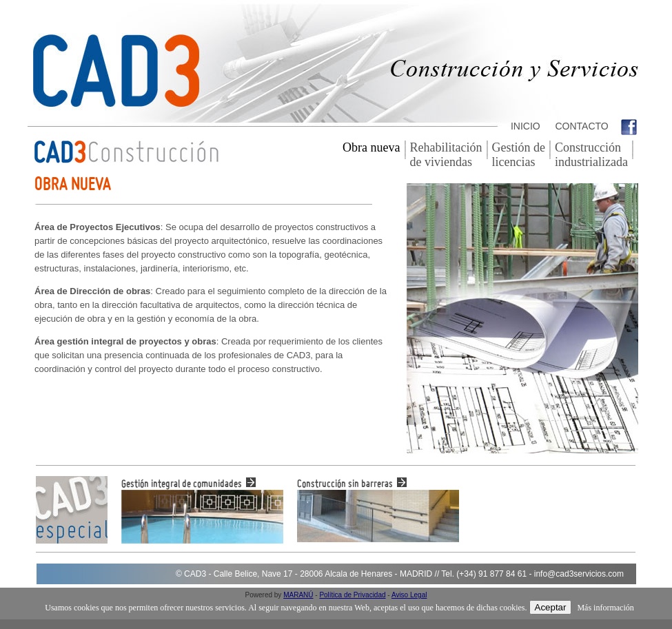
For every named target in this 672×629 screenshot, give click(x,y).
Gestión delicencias (519, 155)
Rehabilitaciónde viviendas (446, 155)
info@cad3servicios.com (579, 574)
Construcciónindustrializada (591, 155)
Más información (605, 608)
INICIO (524, 126)
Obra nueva (371, 147)
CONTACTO (581, 126)
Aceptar (551, 607)
